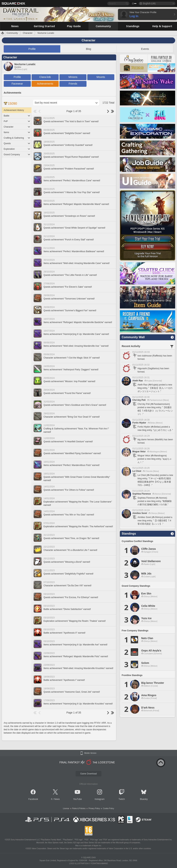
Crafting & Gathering (17, 138)
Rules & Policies (79, 808)
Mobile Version (90, 753)
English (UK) (149, 3)
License (66, 808)
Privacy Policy (94, 808)
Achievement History (14, 110)
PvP (17, 121)
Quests (17, 143)
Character (17, 127)
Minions (73, 77)
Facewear (17, 84)
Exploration (17, 149)
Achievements (45, 84)
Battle (17, 116)
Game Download (88, 774)
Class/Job (45, 77)
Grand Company (17, 155)
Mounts (101, 77)
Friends (73, 84)
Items (17, 132)
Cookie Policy (109, 808)
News (57, 799)
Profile (32, 49)
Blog (88, 49)
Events (145, 49)
